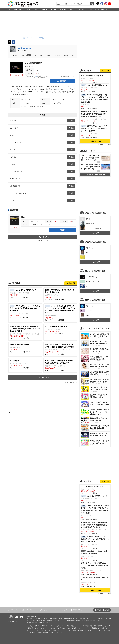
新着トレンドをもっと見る (95, 175)
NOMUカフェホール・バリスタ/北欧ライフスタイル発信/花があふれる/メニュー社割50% (95, 128)
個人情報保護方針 (78, 610)
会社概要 (11, 610)
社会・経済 (63, 9)
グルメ (70, 9)
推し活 (97, 9)
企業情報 (107, 610)
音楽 (20, 9)
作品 (29, 55)
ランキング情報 (38, 55)
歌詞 (73, 55)
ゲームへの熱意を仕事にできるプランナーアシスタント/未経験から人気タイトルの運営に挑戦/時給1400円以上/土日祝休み (95, 98)
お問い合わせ (44, 610)
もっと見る (95, 233)
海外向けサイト (66, 610)
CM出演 (66, 55)
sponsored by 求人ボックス (71, 382)
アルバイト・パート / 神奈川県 (25, 348)
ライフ (84, 9)
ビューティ (77, 9)
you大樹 (35, 76)
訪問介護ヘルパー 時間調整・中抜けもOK (94, 579)
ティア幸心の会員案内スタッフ (92, 76)
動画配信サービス (47, 9)
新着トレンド (104, 9)
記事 (23, 55)
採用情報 (99, 610)
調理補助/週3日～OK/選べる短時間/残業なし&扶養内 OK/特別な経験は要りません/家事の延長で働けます (94, 114)
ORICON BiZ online (54, 76)
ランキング (90, 9)
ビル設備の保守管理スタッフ (94, 85)
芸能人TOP (15, 55)
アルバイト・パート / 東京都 (60, 295)
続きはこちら (44, 377)
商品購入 (62, 81)
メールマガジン (54, 610)
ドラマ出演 (57, 55)
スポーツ (56, 9)
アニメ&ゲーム (36, 9)
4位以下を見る (95, 262)
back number (25, 48)
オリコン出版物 (20, 610)
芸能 (16, 9)
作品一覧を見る (43, 237)
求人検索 (72, 283)
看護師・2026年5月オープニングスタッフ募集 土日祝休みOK (94, 552)
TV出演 (48, 55)
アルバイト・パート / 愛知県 (25, 293)
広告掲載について (32, 610)
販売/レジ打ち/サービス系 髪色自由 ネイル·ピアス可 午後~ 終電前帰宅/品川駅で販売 (95, 565)
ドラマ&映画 (26, 9)
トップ (11, 9)
